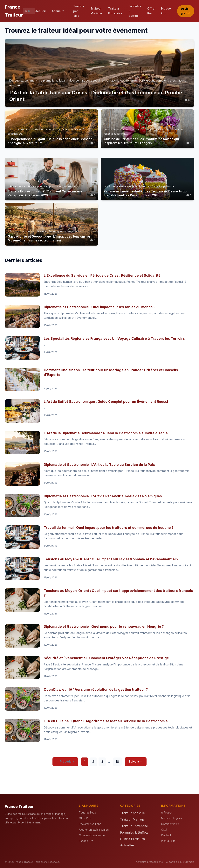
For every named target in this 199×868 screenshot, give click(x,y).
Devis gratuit (186, 11)
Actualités (127, 845)
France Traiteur (14, 11)
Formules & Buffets (135, 11)
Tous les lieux (87, 813)
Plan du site (168, 841)
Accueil (41, 11)
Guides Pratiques (132, 839)
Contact (166, 835)
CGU (164, 830)
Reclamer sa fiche (90, 824)
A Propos (167, 813)
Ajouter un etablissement (94, 830)
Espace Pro (166, 11)
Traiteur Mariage (96, 11)
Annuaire (59, 11)
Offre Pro (151, 11)
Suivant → (136, 761)
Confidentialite (170, 824)
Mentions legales (172, 818)
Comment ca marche (92, 835)
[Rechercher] (31, 11)
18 (117, 762)
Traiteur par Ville (79, 11)
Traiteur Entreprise (115, 11)
